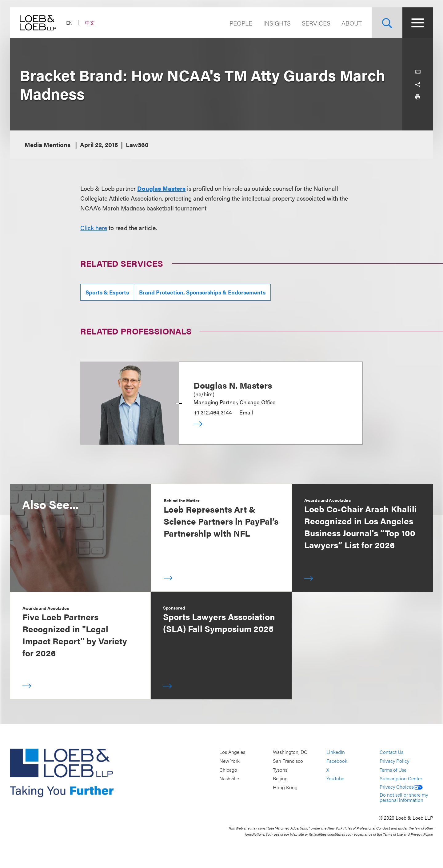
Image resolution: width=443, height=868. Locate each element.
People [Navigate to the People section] (241, 23)
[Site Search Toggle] (387, 23)
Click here (94, 228)
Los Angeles (232, 752)
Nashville (229, 778)
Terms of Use (393, 770)
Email (246, 412)
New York (229, 761)
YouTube (335, 778)
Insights (277, 23)
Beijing (280, 778)
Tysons (280, 770)
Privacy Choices (401, 787)
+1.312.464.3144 (213, 412)
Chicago (228, 770)
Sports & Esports (107, 292)
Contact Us (391, 752)
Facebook (337, 761)
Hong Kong (285, 787)
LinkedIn (336, 752)
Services (316, 23)
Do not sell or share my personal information (404, 797)
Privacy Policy (394, 761)
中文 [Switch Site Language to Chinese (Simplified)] (90, 23)
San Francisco (288, 761)
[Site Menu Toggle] (418, 23)
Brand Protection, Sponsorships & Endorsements (202, 292)
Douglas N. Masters (233, 385)
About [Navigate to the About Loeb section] (352, 23)
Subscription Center (401, 778)
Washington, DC (290, 752)
